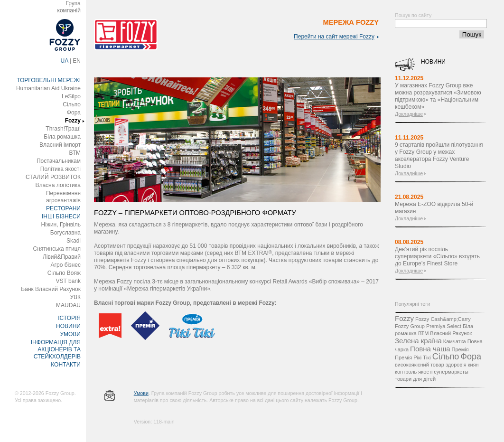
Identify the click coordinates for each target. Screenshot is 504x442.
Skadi (74, 241)
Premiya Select (444, 326)
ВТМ (75, 153)
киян (473, 365)
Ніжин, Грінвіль (61, 225)
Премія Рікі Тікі (413, 357)
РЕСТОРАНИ (63, 208)
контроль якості (414, 372)
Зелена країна (418, 341)
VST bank (68, 281)
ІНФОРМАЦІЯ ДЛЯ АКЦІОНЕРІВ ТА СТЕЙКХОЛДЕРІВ (56, 349)
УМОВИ (70, 334)
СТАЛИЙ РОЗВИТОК (53, 177)
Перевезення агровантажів (63, 197)
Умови (141, 393)
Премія (460, 349)
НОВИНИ (68, 326)
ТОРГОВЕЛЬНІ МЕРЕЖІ (49, 80)
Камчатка (455, 341)
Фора (74, 113)
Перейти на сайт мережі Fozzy (336, 37)
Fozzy (73, 121)
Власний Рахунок (451, 333)
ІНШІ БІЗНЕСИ (61, 216)
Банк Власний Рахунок (51, 289)
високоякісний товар (420, 365)
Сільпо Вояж (64, 273)
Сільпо (72, 104)
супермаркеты (451, 372)
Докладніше (409, 114)
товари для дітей (415, 379)
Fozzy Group (410, 326)
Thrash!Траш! (63, 129)
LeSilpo (71, 96)
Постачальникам (59, 161)
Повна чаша (430, 349)
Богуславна (65, 233)
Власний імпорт (60, 145)
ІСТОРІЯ (69, 318)
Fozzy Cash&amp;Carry (443, 319)
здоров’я (456, 365)
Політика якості (61, 169)
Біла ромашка (62, 137)
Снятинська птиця (57, 249)
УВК (75, 297)
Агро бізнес (66, 265)
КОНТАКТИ (66, 365)
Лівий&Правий (62, 257)
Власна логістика (58, 185)
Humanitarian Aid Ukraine (48, 88)
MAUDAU (68, 305)
